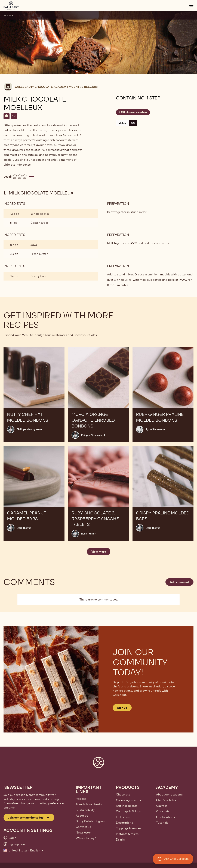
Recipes (8, 15)
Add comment (179, 582)
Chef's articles (166, 800)
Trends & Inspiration (90, 804)
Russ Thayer (24, 528)
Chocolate (123, 794)
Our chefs (163, 811)
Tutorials (162, 823)
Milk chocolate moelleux (134, 112)
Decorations (124, 823)
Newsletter (83, 832)
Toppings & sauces (129, 828)
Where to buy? (86, 838)
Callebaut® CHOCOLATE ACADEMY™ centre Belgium (56, 87)
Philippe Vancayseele (29, 429)
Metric (122, 123)
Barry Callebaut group (91, 821)
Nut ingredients (127, 806)
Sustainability (85, 810)
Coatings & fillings (128, 811)
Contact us (83, 827)
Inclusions (123, 817)
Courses (162, 806)
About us (82, 816)
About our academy (170, 794)
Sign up (122, 708)
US (133, 123)
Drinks (120, 839)
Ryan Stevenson (155, 429)
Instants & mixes (127, 834)
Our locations (165, 817)
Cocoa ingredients (128, 800)
